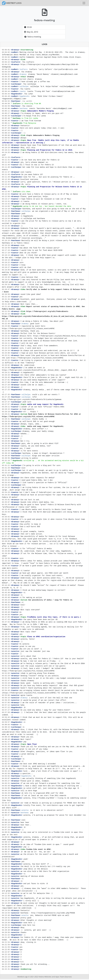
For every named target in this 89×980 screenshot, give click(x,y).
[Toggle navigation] (84, 3)
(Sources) (68, 977)
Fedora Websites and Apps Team (52, 977)
